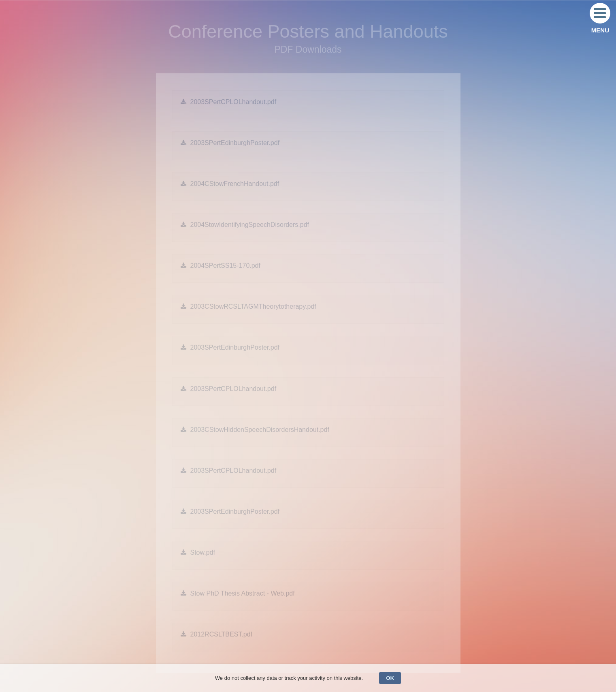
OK (390, 678)
